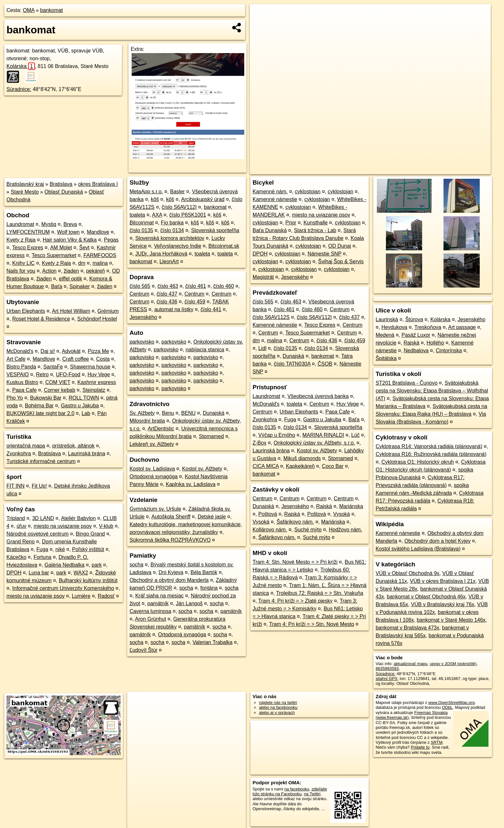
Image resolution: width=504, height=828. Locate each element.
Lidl (263, 348)
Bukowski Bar (46, 398)
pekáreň (95, 271)
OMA (29, 10)
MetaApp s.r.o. (146, 192)
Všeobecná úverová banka (318, 396)
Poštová (268, 514)
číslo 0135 (141, 230)
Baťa (57, 286)
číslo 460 (224, 286)
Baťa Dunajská (270, 230)
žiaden (71, 271)
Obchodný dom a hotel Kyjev (438, 541)
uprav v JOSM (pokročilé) (453, 664)
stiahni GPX (387, 679)
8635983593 (387, 669)
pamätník (158, 603)
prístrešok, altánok (73, 446)
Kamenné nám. (270, 192)
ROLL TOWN (84, 398)
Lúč (356, 435)
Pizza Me (98, 351)
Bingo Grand (90, 534)
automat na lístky (174, 309)
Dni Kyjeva (171, 572)
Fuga (42, 549)
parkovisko (142, 342)
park (97, 565)
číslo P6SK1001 (188, 215)
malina (100, 263)
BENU (188, 413)
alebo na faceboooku (278, 707)
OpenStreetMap (379, 169)
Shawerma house (90, 367)
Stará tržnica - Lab (315, 230)
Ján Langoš (189, 603)
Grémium (108, 311)
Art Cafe (16, 359)
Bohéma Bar (39, 406)
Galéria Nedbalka (64, 565)
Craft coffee (76, 359)
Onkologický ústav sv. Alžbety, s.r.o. (314, 443)
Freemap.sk (412, 169)
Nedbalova (416, 351)
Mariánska (351, 506)
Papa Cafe (25, 390)
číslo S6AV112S (271, 317)
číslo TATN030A (292, 364)
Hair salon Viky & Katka (70, 240)
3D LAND (43, 518)
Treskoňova (428, 327)
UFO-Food (68, 374)
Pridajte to (420, 747)
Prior (291, 223)
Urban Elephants (26, 311)
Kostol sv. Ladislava (152, 469)
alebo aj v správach (277, 713)
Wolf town (68, 232)
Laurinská (387, 319)
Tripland (16, 518)
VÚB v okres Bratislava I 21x (443, 581)
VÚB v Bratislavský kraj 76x (443, 604)
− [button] (261, 25)
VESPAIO (18, 374)
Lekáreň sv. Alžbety (152, 444)
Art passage (462, 327)
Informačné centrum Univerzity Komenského (63, 588)
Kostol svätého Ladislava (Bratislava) (418, 549)
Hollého (435, 343)
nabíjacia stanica (205, 350)
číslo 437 (167, 294)
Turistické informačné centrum (41, 461)
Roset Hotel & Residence (41, 319)
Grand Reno (21, 542)
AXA (157, 215)
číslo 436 (167, 302)
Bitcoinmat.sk (224, 246)
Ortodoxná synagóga (153, 476)
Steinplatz (94, 390)
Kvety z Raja (21, 240)
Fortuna (43, 557)
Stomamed (211, 436)
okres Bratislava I (98, 184)
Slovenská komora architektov (170, 238)
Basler (177, 192)
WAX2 (81, 573)
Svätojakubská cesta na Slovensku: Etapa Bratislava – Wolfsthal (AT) (432, 391)
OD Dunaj (340, 246)
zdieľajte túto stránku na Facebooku (290, 791)
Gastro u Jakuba (80, 406)
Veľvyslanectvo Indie (178, 246)
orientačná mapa (26, 446)
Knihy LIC (23, 263)
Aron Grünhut (150, 619)
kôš (155, 199)
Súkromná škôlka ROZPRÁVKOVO (170, 540)
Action (49, 271)
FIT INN (16, 486)
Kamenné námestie (275, 199)
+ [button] (261, 15)
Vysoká (342, 514)
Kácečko (16, 557)
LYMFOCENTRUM (28, 232)
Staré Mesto (25, 192)
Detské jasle (212, 517)
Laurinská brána (87, 454)
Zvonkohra (19, 454)
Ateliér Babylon (78, 518)
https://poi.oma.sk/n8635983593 (461, 169)
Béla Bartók (204, 572)
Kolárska (21, 66)
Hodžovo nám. (345, 530)
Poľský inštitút (88, 549)
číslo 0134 (172, 230)
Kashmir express (97, 382)
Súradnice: (19, 89)
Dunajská (214, 413)
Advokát (71, 351)
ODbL (447, 707)
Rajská (324, 506)
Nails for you (21, 271)
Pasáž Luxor (416, 335)
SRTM (437, 742)
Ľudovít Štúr (143, 650)
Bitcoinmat (142, 223)
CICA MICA (266, 466)
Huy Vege (99, 374)
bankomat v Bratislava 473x (407, 628)
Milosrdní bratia (147, 421)
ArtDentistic (161, 429)
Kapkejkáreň (300, 466)
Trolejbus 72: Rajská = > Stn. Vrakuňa (319, 593)
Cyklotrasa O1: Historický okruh (418, 462)
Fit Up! (39, 486)
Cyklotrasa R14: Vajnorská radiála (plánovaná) (429, 446)
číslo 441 (211, 309)
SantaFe (53, 367)
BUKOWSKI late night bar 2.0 (40, 413)
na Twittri (312, 794)
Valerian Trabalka (212, 642)
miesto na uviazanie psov (63, 526)
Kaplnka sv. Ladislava (191, 484)
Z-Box (260, 443)
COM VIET (58, 382)
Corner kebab (60, 390)
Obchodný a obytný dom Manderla (169, 580)
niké (60, 549)
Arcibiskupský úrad (203, 199)
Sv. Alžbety (142, 413)
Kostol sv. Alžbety (202, 469)
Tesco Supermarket (54, 255)
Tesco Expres (28, 248)
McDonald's (20, 351)
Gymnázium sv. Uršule (155, 509)
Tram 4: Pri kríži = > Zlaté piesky (295, 601)
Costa (103, 359)
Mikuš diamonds (302, 458)
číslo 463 (168, 286)
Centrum (139, 294)
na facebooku (297, 789)
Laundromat (20, 224)
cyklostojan (308, 192)
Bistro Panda (21, 367)
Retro (42, 374)
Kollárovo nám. (270, 530)
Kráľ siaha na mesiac (159, 596)
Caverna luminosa (150, 611)
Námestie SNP (325, 254)
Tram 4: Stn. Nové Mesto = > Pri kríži (295, 562)
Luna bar (39, 573)
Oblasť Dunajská (64, 192)
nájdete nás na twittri (278, 703)
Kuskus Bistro (22, 382)
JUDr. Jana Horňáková (161, 254)
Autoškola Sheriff (171, 517)
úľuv (21, 526)
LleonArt (169, 261)
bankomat (51, 10)
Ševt (84, 248)
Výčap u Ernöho (277, 435)
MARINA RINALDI (323, 435)
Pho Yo (15, 398)
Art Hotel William (71, 311)
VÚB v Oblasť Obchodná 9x (407, 573)
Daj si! (48, 351)
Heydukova (394, 327)
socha (136, 565)
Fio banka (172, 223)
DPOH (14, 573)
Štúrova (414, 319)
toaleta (137, 215)
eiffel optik (71, 279)
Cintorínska (449, 351)
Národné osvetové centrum (38, 534)
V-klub (106, 526)
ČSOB (325, 364)
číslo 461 (196, 286)
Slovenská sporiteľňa (215, 230)
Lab (86, 413)
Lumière (81, 596)
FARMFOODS (100, 255)
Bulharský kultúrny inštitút (88, 580)
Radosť (106, 596)
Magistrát (263, 277)
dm (82, 263)
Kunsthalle (316, 223)
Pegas (111, 240)
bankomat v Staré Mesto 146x (451, 620)
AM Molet (61, 248)
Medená (385, 335)
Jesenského (143, 317)
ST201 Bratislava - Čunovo (406, 383)
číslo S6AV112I (179, 207)
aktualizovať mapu (411, 664)
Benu (168, 413)
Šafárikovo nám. (295, 522)
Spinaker (80, 286)
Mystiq (49, 224)
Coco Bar (333, 466)
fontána (209, 588)
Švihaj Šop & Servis (341, 261)
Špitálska (386, 358)
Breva (70, 224)
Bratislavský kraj (25, 184)
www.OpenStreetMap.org (451, 703)
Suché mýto (308, 530)
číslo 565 (140, 286)
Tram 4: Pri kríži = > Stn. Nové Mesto (312, 624)
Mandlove (98, 232)
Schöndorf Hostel (97, 319)
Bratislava (61, 184)
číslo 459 (195, 302)
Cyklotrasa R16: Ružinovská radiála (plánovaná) (431, 454)
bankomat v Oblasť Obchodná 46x (426, 597)
